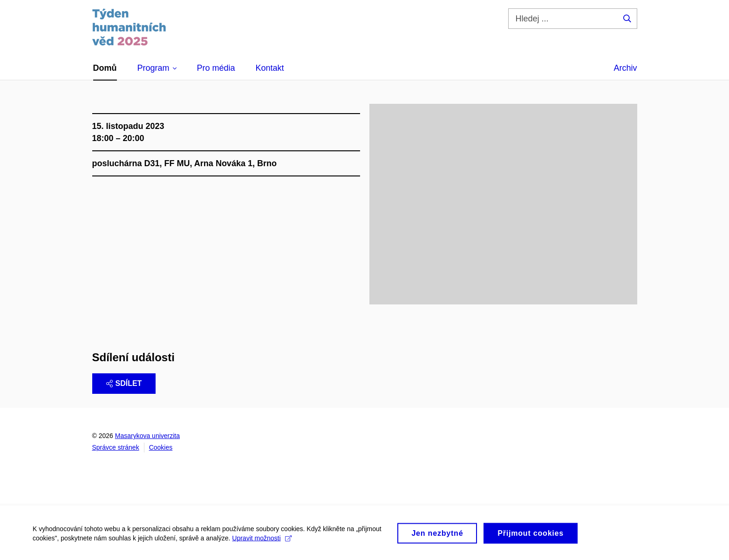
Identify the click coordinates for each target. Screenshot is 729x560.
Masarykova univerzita (147, 436)
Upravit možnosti (262, 540)
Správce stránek (116, 447)
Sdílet (124, 383)
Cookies (161, 447)
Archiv (625, 68)
